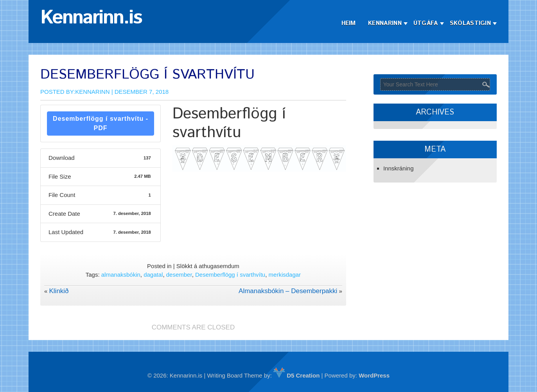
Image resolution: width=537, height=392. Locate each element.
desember (179, 275)
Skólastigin (470, 23)
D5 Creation (296, 375)
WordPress (374, 375)
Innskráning (399, 168)
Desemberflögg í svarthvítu (230, 275)
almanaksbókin (121, 275)
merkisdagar (285, 275)
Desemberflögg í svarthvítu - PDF (101, 123)
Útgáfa (426, 23)
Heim (349, 23)
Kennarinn (385, 23)
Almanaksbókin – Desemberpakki (288, 291)
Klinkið (59, 291)
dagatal (153, 275)
